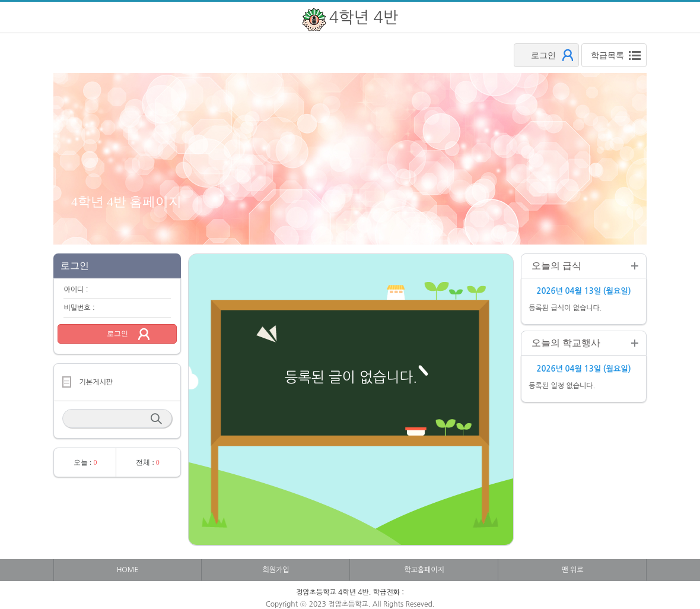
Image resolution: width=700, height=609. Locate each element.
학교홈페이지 (424, 570)
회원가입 (276, 570)
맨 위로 (572, 570)
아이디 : (76, 290)
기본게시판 (96, 382)
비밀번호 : (79, 308)
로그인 (117, 334)
